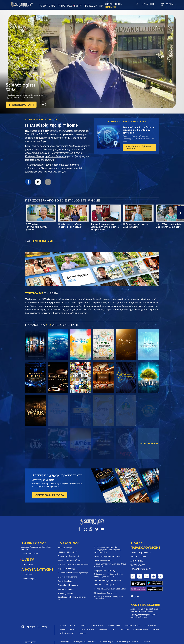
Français (82, 621)
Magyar (63, 617)
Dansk (73, 613)
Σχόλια (136, 584)
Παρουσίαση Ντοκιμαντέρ (68, 583)
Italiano (73, 617)
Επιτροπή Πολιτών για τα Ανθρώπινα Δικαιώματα (109, 595)
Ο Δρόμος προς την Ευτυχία (105, 568)
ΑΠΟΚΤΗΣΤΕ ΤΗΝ (114, 6)
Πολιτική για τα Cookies (113, 640)
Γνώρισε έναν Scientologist (68, 554)
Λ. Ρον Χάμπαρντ (106, 629)
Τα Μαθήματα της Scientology (84, 629)
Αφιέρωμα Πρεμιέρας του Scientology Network (36, 546)
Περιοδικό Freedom (135, 633)
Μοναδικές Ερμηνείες (66, 587)
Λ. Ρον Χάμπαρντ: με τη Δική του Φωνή (73, 562)
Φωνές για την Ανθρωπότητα (69, 558)
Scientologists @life (65, 591)
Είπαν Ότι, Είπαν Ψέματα (104, 582)
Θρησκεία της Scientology (114, 633)
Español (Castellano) (133, 613)
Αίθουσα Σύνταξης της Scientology (87, 633)
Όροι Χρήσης (94, 640)
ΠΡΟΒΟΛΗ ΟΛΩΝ (149, 443)
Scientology (64, 629)
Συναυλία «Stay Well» (103, 558)
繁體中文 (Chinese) (67, 621)
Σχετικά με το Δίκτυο (30, 551)
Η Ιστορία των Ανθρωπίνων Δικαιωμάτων (110, 586)
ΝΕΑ (101, 6)
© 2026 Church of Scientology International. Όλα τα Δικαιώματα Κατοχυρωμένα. (43, 640)
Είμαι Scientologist (65, 579)
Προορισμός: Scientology (68, 549)
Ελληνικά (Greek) (97, 613)
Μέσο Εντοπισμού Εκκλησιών (128, 629)
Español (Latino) (114, 613)
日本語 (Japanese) (87, 617)
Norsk (114, 617)
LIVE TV (78, 6)
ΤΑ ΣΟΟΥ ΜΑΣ (65, 6)
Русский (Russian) (141, 617)
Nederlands (103, 617)
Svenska (156, 617)
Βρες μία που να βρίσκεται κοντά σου (138, 147)
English (63, 613)
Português (125, 617)
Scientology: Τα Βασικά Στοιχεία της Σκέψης (72, 596)
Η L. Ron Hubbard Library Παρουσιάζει (73, 570)
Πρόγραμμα (27, 562)
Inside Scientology (65, 545)
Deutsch (83, 613)
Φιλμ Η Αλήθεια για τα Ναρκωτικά (108, 578)
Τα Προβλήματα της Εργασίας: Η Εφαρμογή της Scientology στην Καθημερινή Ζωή (108, 547)
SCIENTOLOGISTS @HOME (41, 120)
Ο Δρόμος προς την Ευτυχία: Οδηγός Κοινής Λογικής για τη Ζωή (109, 573)
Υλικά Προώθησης (29, 576)
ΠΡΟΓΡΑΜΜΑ (90, 6)
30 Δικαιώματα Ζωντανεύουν (106, 590)
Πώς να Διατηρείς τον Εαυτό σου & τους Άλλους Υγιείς (110, 563)
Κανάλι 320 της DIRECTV (141, 550)
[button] (181, 213)
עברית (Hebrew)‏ (151, 613)
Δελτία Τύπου (27, 572)
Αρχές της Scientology (66, 566)
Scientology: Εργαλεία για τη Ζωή (107, 554)
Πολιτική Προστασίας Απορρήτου (140, 640)
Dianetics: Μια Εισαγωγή (68, 574)
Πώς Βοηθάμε (65, 633)
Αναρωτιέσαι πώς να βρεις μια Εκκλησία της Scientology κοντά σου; (139, 130)
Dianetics (147, 629)
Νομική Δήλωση (164, 640)
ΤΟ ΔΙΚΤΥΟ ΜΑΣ (47, 6)
